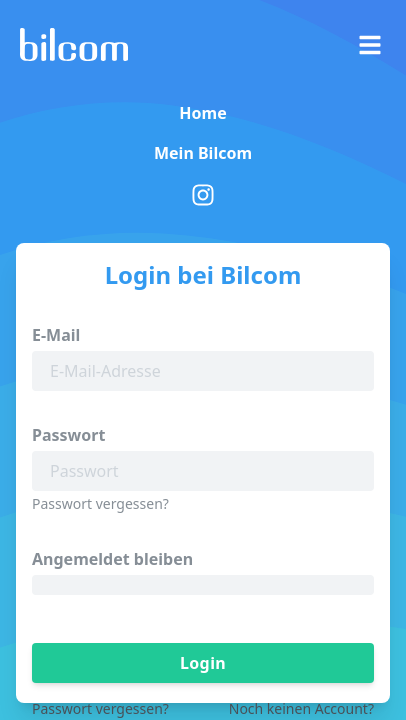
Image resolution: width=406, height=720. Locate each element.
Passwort (68, 435)
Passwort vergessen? (100, 503)
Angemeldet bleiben (112, 559)
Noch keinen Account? (301, 708)
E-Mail (56, 335)
